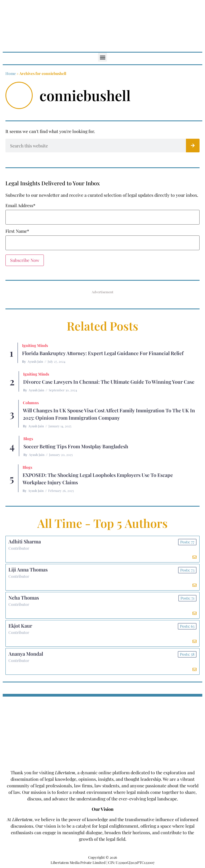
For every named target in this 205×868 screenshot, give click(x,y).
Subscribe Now (25, 260)
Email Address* (20, 205)
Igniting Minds (35, 345)
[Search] (193, 146)
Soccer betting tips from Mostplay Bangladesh (76, 446)
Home (11, 73)
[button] (102, 57)
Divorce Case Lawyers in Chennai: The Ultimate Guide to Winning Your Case (109, 382)
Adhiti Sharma (25, 542)
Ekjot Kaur (20, 626)
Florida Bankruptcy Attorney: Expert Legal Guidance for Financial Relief (103, 353)
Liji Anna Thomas (28, 570)
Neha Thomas (24, 598)
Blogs (28, 439)
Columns (31, 403)
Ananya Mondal (26, 654)
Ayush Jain (35, 361)
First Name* (17, 231)
